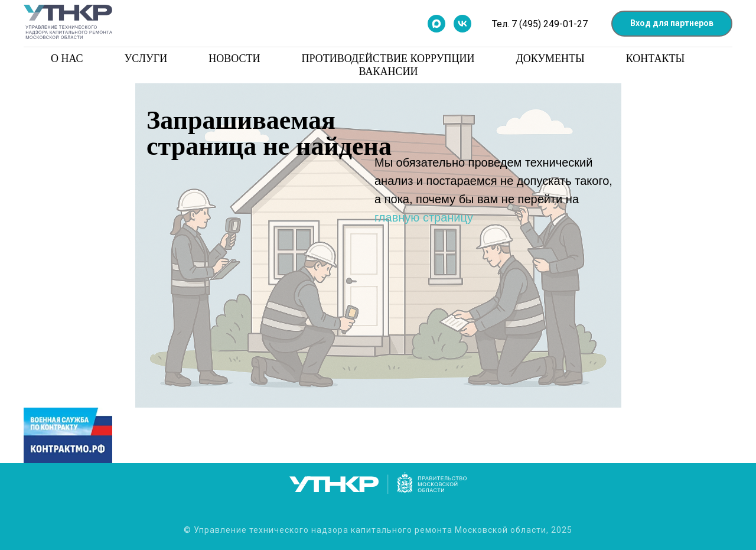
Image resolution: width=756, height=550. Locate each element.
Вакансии (389, 71)
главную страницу (424, 217)
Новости (234, 58)
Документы (550, 58)
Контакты (655, 58)
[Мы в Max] (436, 24)
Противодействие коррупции (388, 58)
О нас (67, 58)
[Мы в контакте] (462, 24)
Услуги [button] (146, 58)
